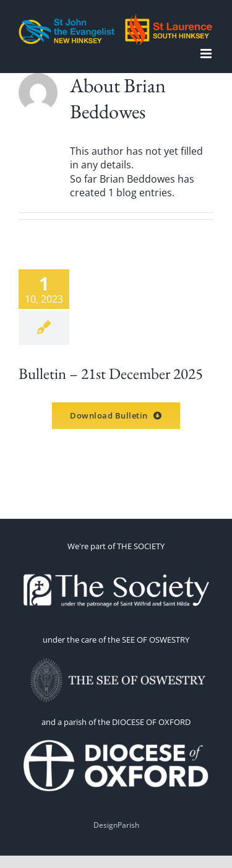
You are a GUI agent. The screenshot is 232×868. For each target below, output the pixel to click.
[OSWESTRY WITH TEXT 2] (116, 658)
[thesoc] (116, 564)
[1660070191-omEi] (116, 741)
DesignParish (116, 825)
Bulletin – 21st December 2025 (111, 373)
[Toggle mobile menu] (207, 54)
